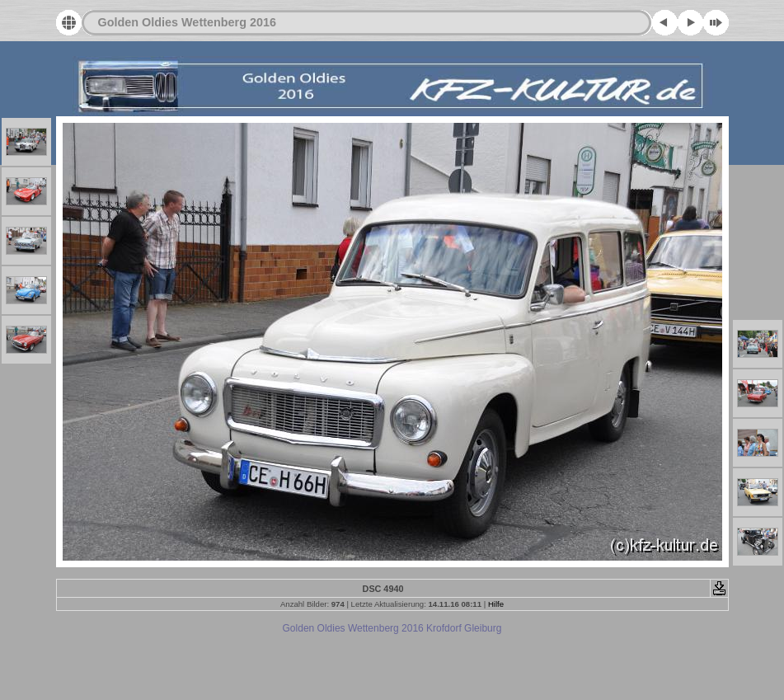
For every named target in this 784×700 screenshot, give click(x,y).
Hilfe (496, 604)
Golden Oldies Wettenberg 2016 (187, 22)
